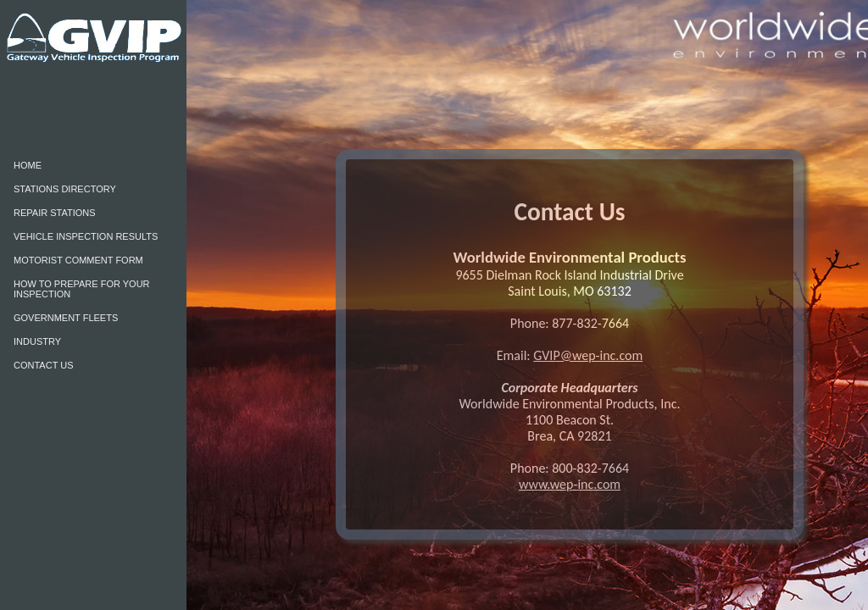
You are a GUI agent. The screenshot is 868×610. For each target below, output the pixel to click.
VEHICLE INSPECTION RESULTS (86, 236)
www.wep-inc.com (570, 484)
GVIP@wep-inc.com (588, 355)
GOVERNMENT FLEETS (66, 318)
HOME (28, 165)
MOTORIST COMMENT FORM (78, 260)
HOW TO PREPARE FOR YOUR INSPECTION (82, 289)
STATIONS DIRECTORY (65, 189)
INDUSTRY (37, 341)
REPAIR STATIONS (55, 213)
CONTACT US (44, 365)
